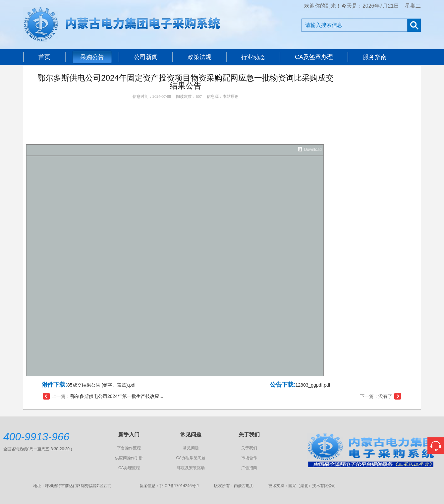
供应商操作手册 (129, 458)
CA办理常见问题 (191, 458)
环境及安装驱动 (191, 468)
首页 (44, 57)
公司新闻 (146, 57)
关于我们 (249, 448)
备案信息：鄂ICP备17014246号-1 (169, 486)
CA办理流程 (129, 468)
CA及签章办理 (314, 57)
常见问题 (191, 448)
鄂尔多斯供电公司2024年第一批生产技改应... (117, 396)
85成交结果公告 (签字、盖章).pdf (101, 385)
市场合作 (249, 458)
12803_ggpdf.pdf (313, 385)
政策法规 (199, 57)
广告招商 (249, 468)
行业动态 (253, 57)
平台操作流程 (129, 448)
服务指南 (375, 57)
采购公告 (92, 57)
